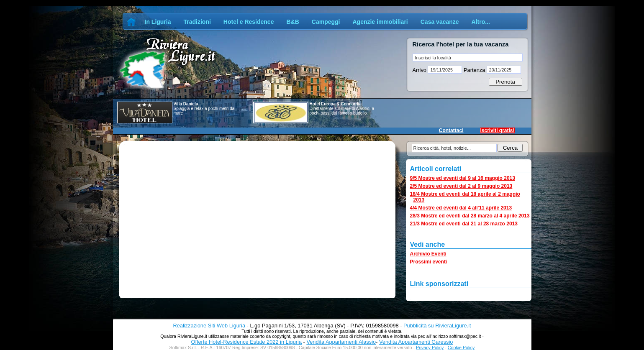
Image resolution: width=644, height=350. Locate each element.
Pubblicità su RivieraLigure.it (437, 326)
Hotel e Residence (249, 22)
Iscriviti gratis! (497, 130)
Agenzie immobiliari (380, 22)
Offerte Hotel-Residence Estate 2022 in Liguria (246, 342)
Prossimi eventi (429, 262)
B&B (292, 22)
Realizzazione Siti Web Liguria (209, 326)
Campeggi (326, 22)
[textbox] (468, 57)
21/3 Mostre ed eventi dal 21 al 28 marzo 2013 (464, 224)
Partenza (474, 70)
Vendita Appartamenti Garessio (416, 342)
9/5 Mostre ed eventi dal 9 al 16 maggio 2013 (463, 178)
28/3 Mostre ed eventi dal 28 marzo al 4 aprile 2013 (470, 216)
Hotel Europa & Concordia (336, 104)
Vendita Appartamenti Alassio (341, 342)
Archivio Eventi (428, 254)
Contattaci (451, 130)
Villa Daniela (186, 104)
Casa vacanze (440, 22)
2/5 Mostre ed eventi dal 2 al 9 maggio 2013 (461, 186)
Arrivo (420, 70)
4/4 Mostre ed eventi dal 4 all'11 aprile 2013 (461, 208)
